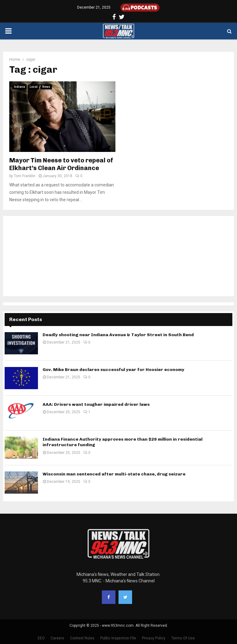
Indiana (19, 87)
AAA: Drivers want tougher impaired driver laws (96, 404)
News (46, 87)
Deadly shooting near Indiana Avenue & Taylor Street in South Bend (118, 335)
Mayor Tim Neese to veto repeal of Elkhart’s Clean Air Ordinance (61, 164)
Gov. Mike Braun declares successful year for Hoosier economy (113, 370)
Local (34, 87)
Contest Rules (82, 638)
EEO (41, 638)
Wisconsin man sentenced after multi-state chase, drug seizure (114, 474)
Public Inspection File (118, 638)
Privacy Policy (154, 638)
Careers (57, 638)
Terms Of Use (183, 638)
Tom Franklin (25, 176)
